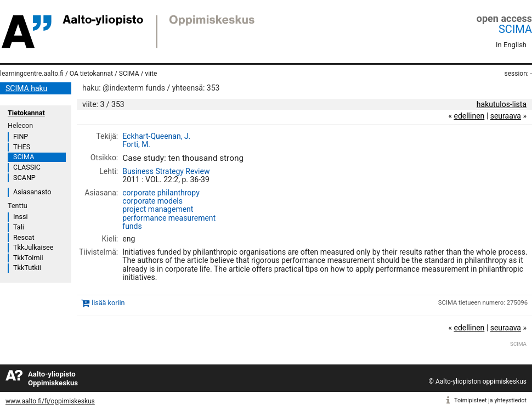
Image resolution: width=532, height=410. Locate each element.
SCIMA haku (26, 88)
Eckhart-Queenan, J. (156, 136)
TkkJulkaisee (33, 247)
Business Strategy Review (166, 171)
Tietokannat (26, 113)
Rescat (24, 237)
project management (158, 209)
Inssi (20, 217)
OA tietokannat (91, 74)
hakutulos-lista (502, 104)
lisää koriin (108, 303)
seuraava (506, 116)
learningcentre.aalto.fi (32, 74)
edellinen (469, 116)
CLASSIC (27, 167)
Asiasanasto (32, 192)
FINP (21, 136)
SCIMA (515, 29)
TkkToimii (28, 258)
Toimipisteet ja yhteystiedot (490, 400)
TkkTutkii (27, 268)
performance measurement (169, 218)
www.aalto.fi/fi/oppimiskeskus (50, 401)
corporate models (152, 201)
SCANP (24, 178)
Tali (19, 227)
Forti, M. (136, 144)
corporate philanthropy (161, 193)
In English (511, 45)
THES (22, 147)
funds (132, 226)
